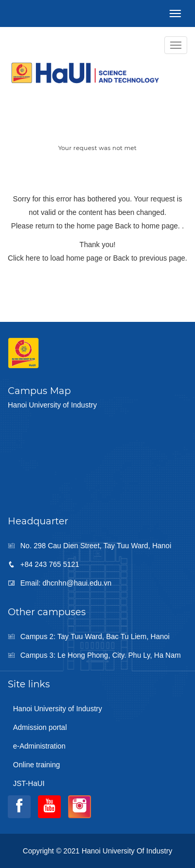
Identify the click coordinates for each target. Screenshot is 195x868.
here (33, 258)
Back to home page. (148, 226)
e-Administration (39, 746)
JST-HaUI (29, 783)
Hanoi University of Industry (57, 709)
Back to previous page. (150, 258)
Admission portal (40, 727)
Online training (36, 765)
